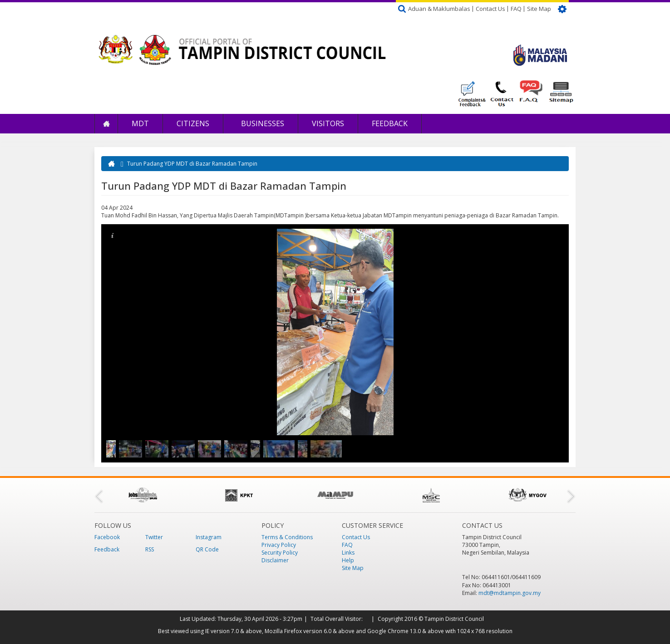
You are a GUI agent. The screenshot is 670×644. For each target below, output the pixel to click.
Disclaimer (275, 560)
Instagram (209, 537)
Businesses (262, 123)
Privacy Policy (279, 545)
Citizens (193, 123)
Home (106, 124)
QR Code (207, 549)
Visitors (328, 123)
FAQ (516, 9)
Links (348, 553)
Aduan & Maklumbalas (439, 9)
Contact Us (490, 9)
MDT (140, 123)
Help (348, 560)
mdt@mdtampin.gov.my (510, 593)
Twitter (154, 537)
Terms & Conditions (287, 537)
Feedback (390, 123)
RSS (150, 549)
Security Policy (280, 553)
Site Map (539, 9)
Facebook (107, 537)
